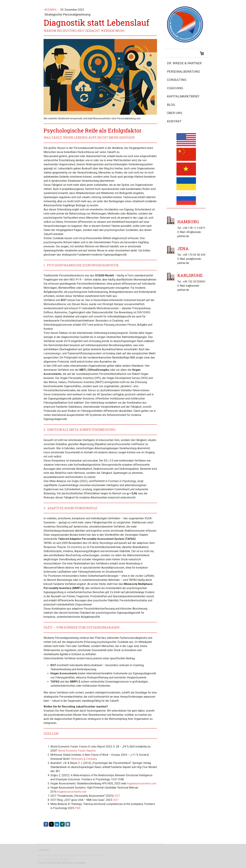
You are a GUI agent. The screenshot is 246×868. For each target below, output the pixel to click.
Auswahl (51, 10)
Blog (171, 105)
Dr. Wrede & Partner (184, 63)
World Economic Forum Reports (77, 751)
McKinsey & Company (84, 759)
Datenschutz (97, 855)
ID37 (117, 796)
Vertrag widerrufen (59, 859)
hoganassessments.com (142, 783)
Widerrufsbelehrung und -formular (73, 855)
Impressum (43, 855)
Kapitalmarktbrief (183, 96)
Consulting (177, 80)
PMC (78, 808)
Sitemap (42, 859)
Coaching (175, 88)
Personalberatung (183, 72)
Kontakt (174, 121)
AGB (52, 855)
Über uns (175, 113)
